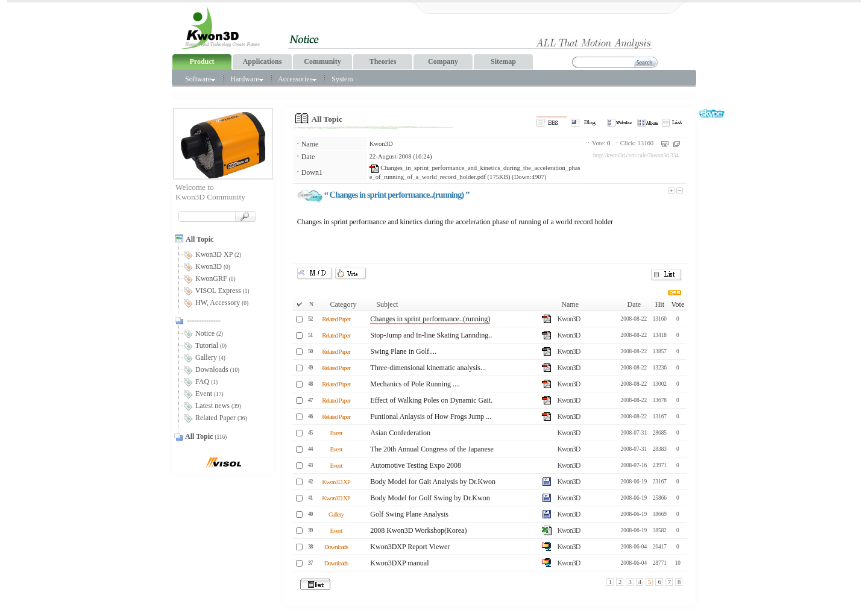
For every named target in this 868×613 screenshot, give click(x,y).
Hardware (247, 79)
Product (202, 61)
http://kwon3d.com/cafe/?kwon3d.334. (637, 156)
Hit (660, 304)
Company (443, 61)
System (342, 79)
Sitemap (503, 61)
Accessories (297, 79)
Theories (383, 61)
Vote (678, 304)
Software (200, 79)
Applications (263, 61)
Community (322, 61)
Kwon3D (381, 144)
